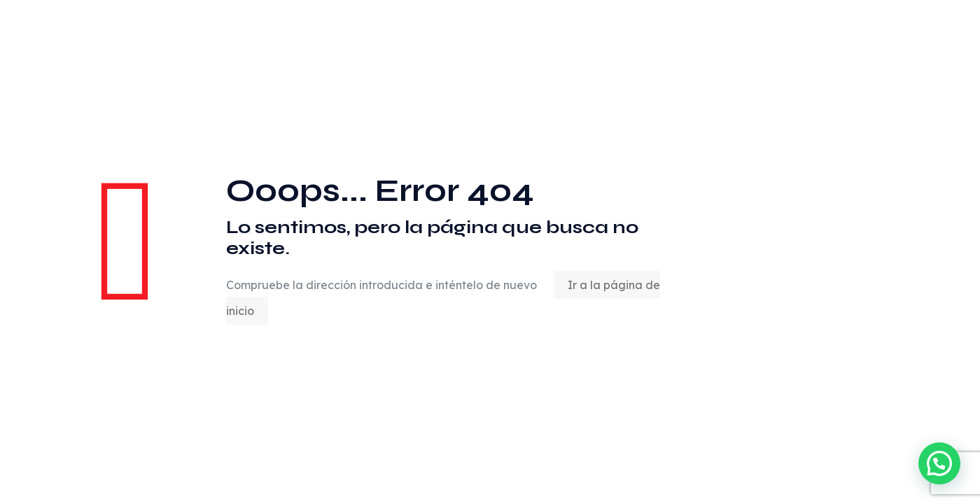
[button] (939, 463)
